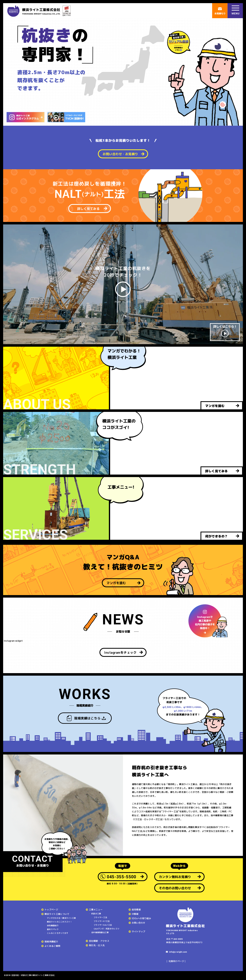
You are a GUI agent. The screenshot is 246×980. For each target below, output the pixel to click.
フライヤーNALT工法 (103, 925)
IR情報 (135, 914)
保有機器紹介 (53, 926)
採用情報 (136, 910)
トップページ (51, 910)
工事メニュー (96, 910)
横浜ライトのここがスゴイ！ (59, 922)
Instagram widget (13, 641)
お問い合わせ (139, 923)
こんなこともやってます (57, 933)
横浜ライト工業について (57, 914)
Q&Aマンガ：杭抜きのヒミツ (106, 929)
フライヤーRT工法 (102, 921)
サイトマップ (139, 931)
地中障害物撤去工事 (100, 932)
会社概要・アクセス (99, 941)
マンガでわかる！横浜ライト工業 (61, 918)
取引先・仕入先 (97, 945)
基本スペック (53, 929)
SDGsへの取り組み (142, 918)
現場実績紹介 (51, 942)
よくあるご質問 (52, 946)
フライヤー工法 (100, 917)
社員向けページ (176, 961)
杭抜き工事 (96, 914)
